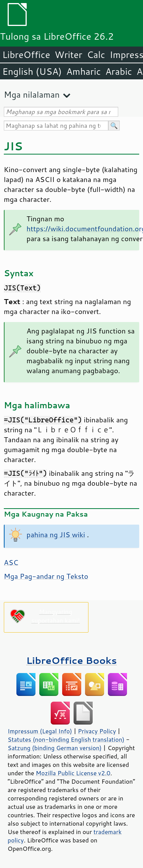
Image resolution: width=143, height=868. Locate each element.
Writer (68, 55)
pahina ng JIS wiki (56, 535)
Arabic (119, 71)
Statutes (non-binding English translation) (66, 739)
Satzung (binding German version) (55, 748)
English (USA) (32, 71)
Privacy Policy (97, 731)
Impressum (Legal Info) (40, 731)
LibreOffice (26, 55)
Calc (96, 55)
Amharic (84, 71)
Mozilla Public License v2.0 (73, 773)
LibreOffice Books (72, 660)
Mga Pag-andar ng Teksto (46, 576)
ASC (11, 562)
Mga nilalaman (32, 94)
